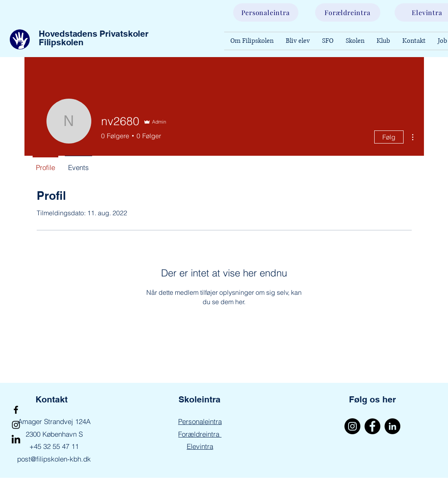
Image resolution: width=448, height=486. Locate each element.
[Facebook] (16, 410)
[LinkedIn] (16, 440)
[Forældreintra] (348, 12)
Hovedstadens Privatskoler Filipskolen (94, 38)
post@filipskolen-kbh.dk (54, 459)
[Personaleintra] (266, 12)
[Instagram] (16, 425)
